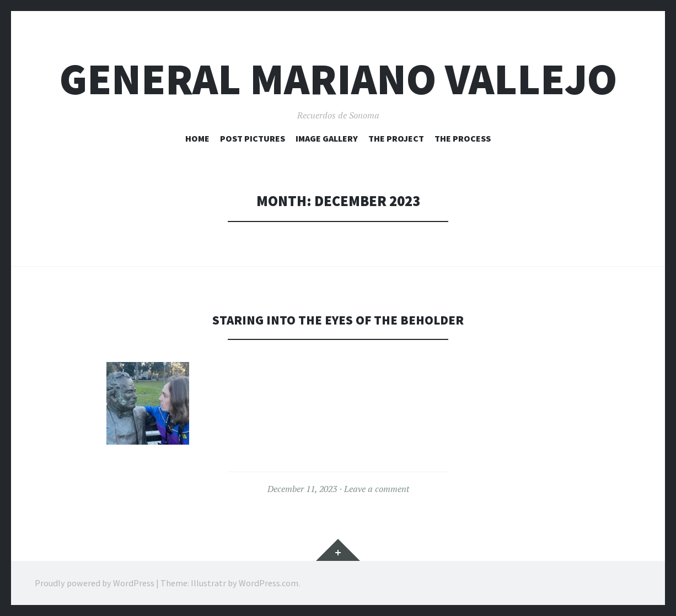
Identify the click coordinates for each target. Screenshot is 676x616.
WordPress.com (269, 583)
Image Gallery (327, 138)
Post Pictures (253, 138)
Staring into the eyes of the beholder (338, 319)
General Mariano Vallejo (338, 79)
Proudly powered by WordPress (95, 583)
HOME (197, 138)
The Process (463, 138)
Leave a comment (377, 489)
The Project (396, 138)
